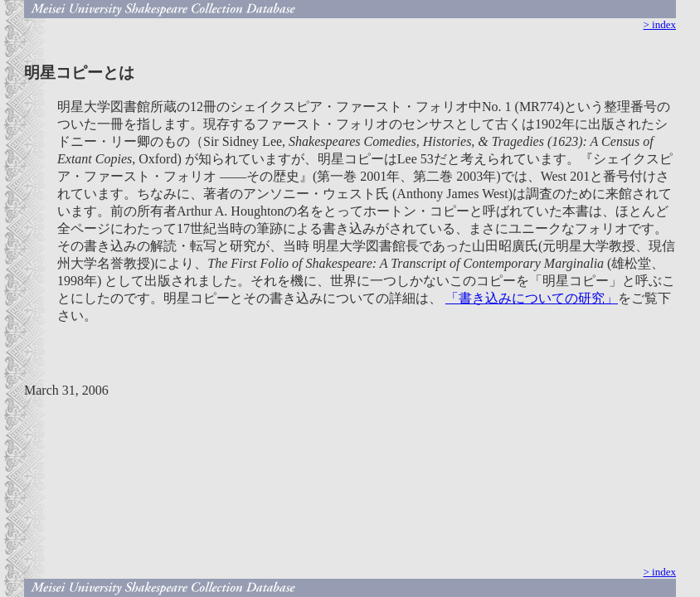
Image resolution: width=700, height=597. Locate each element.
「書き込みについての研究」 (532, 298)
